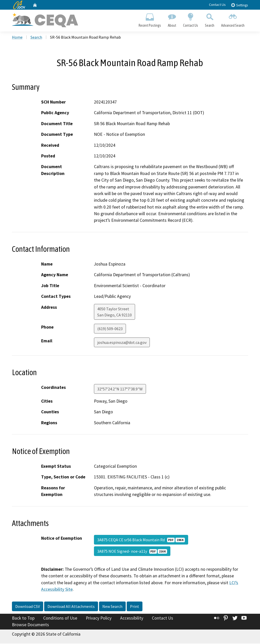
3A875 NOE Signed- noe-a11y (132, 552)
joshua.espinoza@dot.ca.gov (122, 343)
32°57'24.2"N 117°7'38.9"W (120, 389)
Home (17, 38)
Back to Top (23, 619)
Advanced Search (233, 19)
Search (210, 19)
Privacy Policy (99, 619)
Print (135, 607)
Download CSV (28, 607)
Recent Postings (150, 19)
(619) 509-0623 (110, 329)
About (172, 19)
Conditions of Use (60, 619)
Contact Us (217, 5)
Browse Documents (30, 625)
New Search (112, 607)
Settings (239, 5)
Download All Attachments (71, 607)
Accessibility (132, 619)
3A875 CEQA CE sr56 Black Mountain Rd (141, 540)
